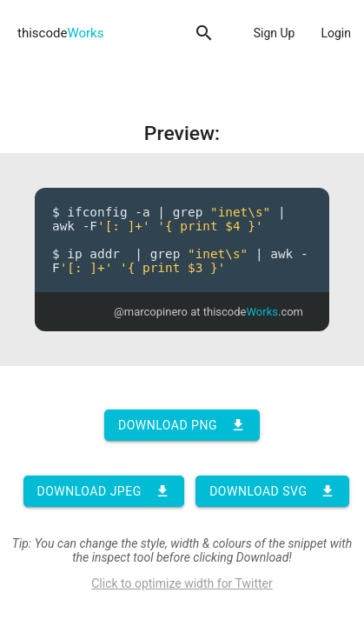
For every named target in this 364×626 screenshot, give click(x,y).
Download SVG (272, 491)
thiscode (60, 33)
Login (336, 33)
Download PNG (182, 425)
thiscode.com (253, 312)
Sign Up (275, 33)
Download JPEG (104, 491)
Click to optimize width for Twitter (182, 583)
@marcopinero (151, 312)
